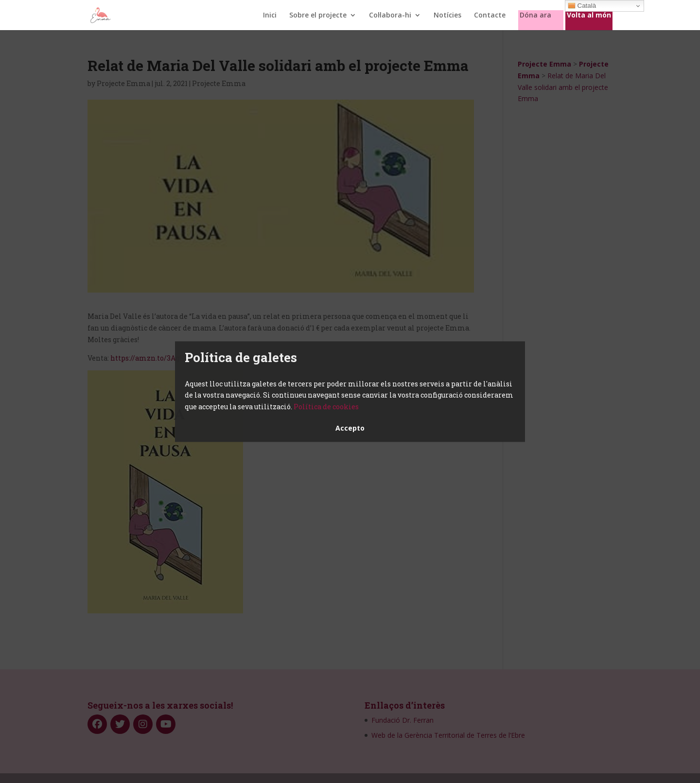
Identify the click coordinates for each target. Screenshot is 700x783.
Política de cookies (326, 407)
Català (582, 6)
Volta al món (589, 16)
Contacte (490, 16)
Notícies (447, 16)
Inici (270, 16)
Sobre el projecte (318, 16)
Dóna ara (535, 16)
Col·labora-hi (390, 16)
